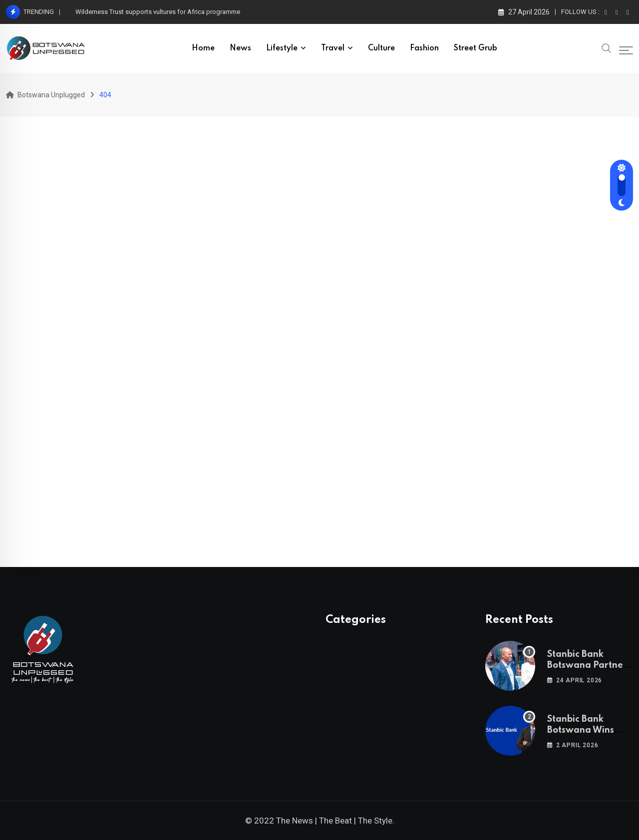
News (240, 48)
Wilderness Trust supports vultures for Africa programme (158, 12)
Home (203, 48)
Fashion (424, 48)
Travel (333, 48)
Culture (381, 48)
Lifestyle (282, 48)
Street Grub (476, 48)
